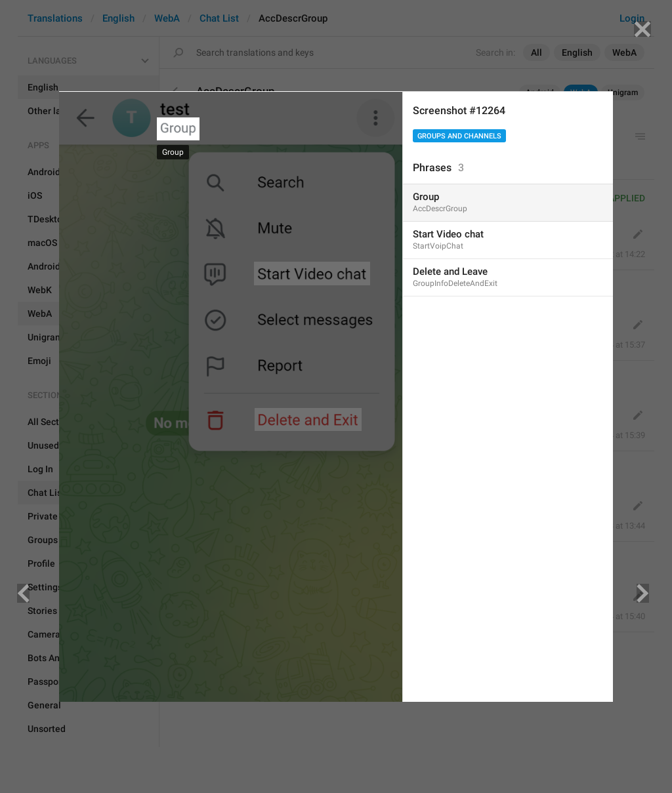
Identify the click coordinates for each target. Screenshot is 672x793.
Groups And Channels (459, 136)
